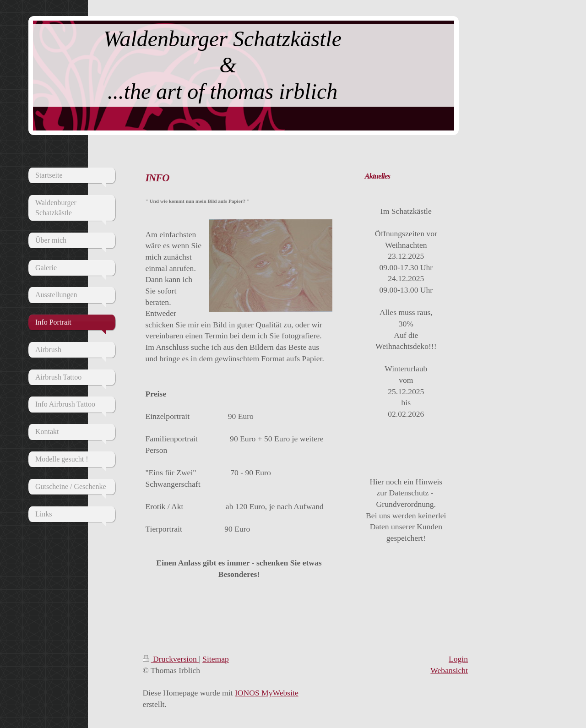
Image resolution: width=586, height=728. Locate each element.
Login (458, 659)
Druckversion (171, 659)
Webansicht (449, 670)
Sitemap (216, 659)
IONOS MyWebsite (267, 693)
